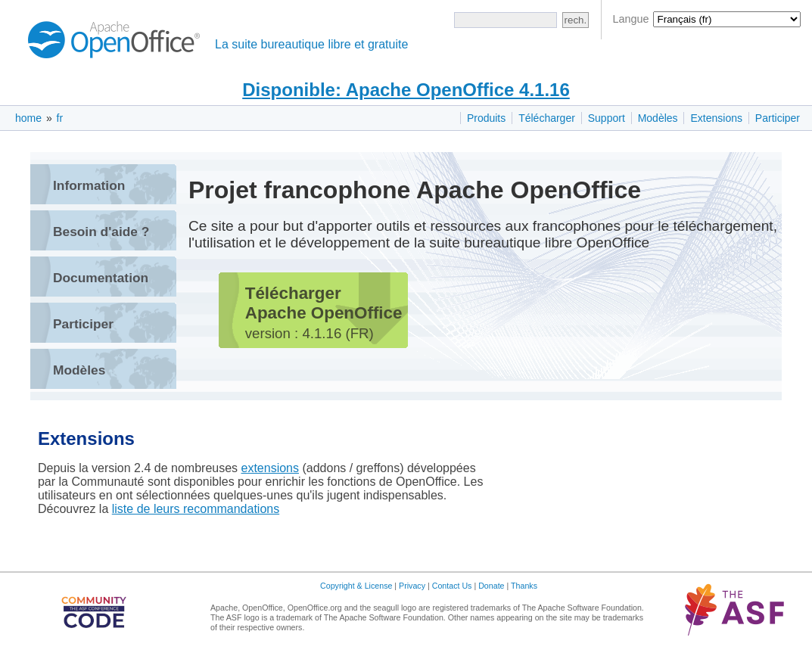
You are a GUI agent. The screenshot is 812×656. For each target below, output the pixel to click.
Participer (778, 118)
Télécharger (547, 118)
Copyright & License (356, 586)
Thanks (524, 586)
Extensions (716, 118)
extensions (271, 468)
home (28, 118)
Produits (486, 118)
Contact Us (452, 586)
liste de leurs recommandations (196, 509)
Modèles (658, 118)
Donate (491, 586)
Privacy (412, 586)
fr (60, 118)
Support (607, 118)
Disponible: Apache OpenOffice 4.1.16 (406, 90)
